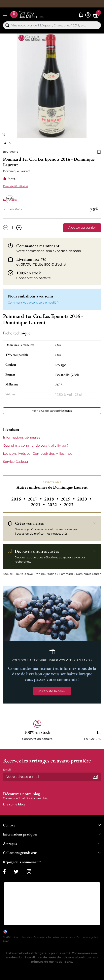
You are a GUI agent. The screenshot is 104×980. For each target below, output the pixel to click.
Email (7, 770)
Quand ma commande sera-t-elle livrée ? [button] (36, 446)
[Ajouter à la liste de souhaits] (99, 152)
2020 (84, 499)
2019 (68, 499)
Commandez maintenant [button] (38, 246)
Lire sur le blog (14, 804)
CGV (6, 941)
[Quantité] (12, 228)
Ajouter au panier (82, 228)
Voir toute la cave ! (52, 691)
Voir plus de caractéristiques (52, 411)
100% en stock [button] (29, 273)
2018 (52, 499)
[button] (37, 730)
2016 (19, 499)
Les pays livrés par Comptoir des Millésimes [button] (38, 454)
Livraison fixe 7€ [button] (31, 259)
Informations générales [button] (22, 437)
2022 (55, 505)
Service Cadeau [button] (15, 462)
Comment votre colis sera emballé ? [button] (33, 303)
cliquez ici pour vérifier (86, 931)
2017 (35, 499)
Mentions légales (87, 937)
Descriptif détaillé (15, 186)
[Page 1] (5, 143)
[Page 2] (10, 143)
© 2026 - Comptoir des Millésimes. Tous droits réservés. (39, 937)
